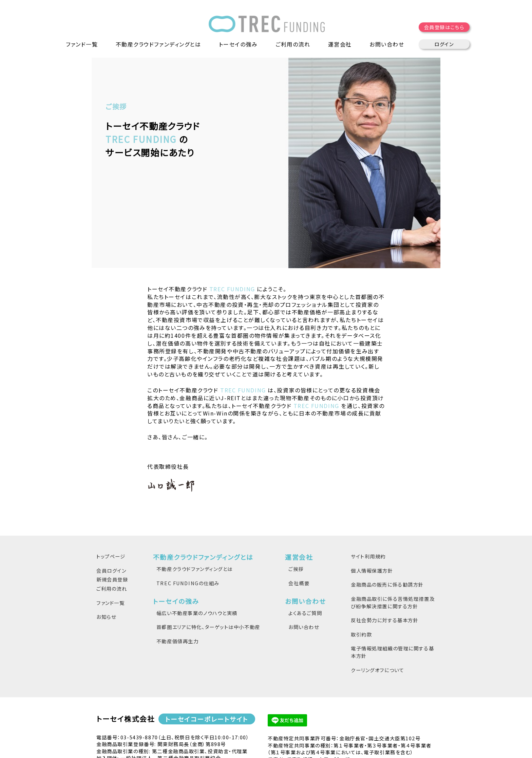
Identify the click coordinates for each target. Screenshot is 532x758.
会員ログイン (111, 516)
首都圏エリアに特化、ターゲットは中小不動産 (208, 573)
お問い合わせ (304, 573)
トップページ (111, 503)
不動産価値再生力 (178, 587)
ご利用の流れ (293, 44)
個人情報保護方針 (372, 516)
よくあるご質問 (305, 559)
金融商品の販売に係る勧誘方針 (387, 531)
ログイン (444, 44)
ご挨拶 (296, 515)
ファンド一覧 (82, 44)
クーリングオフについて (377, 616)
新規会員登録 (112, 526)
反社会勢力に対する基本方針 (385, 566)
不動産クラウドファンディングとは (195, 515)
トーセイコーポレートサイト (207, 665)
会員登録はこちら (444, 27)
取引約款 (361, 580)
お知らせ (106, 563)
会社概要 (299, 529)
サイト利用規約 (368, 503)
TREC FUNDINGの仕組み (188, 529)
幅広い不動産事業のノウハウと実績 (197, 559)
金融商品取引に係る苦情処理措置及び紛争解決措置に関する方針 (393, 549)
